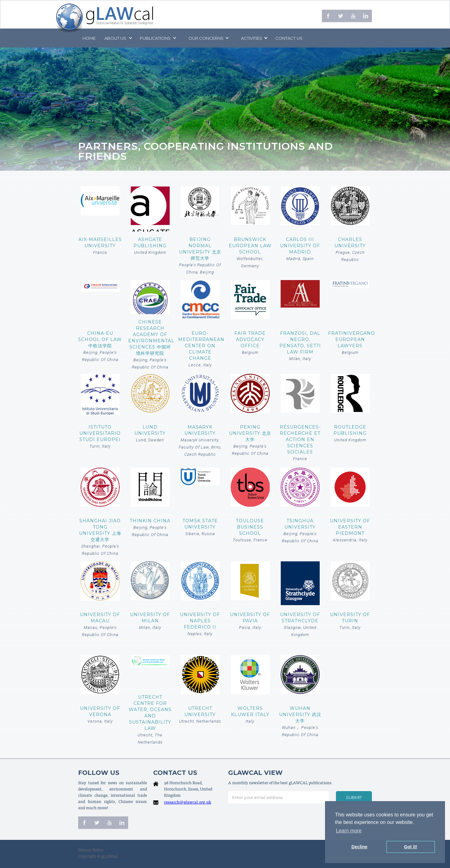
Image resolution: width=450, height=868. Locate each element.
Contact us (289, 38)
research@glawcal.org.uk (187, 803)
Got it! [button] (411, 847)
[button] (118, 38)
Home (89, 38)
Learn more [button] (349, 831)
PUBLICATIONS (155, 38)
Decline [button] (360, 847)
